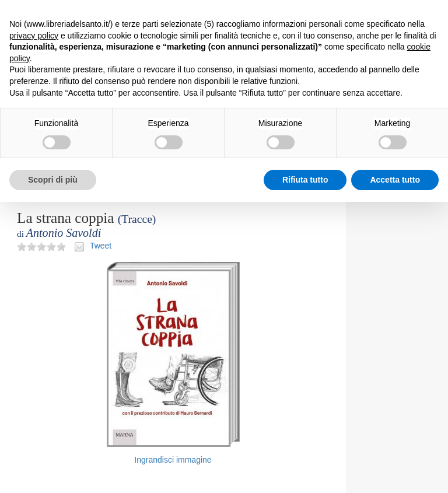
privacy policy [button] (34, 36)
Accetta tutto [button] (395, 180)
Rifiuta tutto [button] (305, 180)
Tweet (101, 246)
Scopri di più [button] (53, 180)
